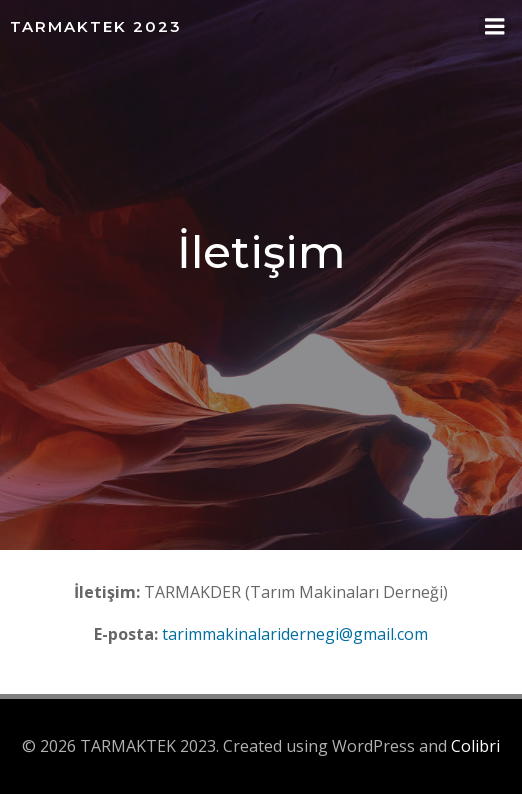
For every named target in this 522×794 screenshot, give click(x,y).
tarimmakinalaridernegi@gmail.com (295, 634)
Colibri (475, 746)
